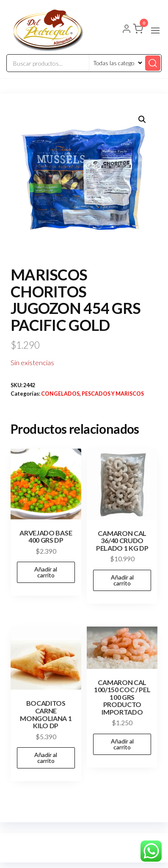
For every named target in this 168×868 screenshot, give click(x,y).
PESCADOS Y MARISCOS (113, 394)
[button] (155, 31)
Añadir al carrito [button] (46, 572)
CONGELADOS (60, 394)
